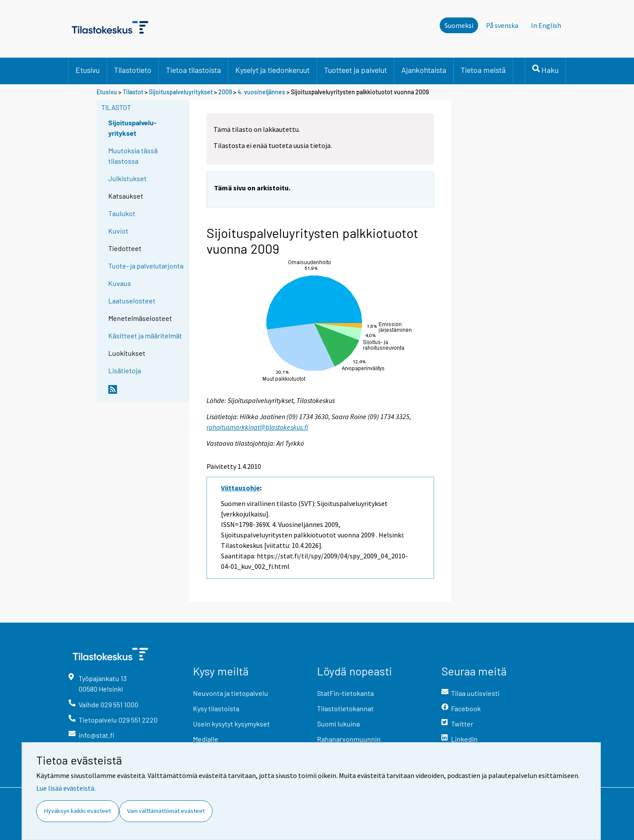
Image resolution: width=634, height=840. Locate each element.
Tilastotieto (133, 70)
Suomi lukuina (338, 724)
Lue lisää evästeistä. (66, 788)
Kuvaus (120, 283)
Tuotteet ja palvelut (355, 70)
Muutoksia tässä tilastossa (133, 156)
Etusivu (88, 70)
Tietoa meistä (483, 70)
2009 (225, 92)
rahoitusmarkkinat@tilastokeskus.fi (257, 427)
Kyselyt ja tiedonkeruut (272, 70)
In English (548, 25)
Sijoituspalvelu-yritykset (133, 128)
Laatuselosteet (132, 301)
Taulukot (122, 213)
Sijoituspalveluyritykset (181, 92)
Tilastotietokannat (345, 708)
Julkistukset (127, 178)
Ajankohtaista (424, 70)
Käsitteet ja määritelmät (145, 336)
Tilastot (133, 92)
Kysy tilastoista (216, 708)
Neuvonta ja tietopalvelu (231, 693)
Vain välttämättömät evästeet (166, 811)
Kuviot (118, 231)
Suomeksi (459, 25)
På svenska (505, 25)
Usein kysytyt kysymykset (231, 724)
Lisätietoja (125, 370)
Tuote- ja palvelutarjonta (146, 266)
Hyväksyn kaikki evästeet (78, 811)
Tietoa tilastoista (193, 70)
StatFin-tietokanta (345, 693)
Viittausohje (240, 488)
